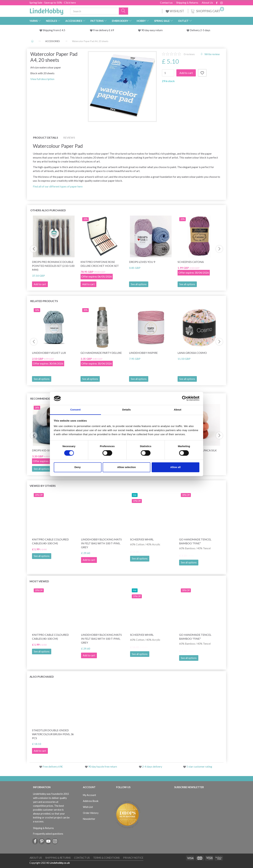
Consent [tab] (76, 410)
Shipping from (51, 30)
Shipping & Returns (187, 3)
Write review (212, 54)
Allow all (175, 467)
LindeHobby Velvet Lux (49, 353)
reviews (189, 54)
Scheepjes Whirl (142, 539)
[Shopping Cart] (207, 11)
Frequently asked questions (48, 834)
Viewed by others (43, 486)
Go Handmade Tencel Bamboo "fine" (195, 541)
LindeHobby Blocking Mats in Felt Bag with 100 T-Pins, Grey (101, 543)
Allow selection (126, 467)
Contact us (166, 3)
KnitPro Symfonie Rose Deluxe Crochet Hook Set (100, 264)
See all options (139, 284)
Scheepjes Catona (191, 262)
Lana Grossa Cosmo (192, 353)
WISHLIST (175, 11)
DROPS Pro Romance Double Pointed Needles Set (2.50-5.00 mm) (53, 266)
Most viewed (39, 581)
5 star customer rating (199, 766)
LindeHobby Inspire (143, 353)
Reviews (69, 137)
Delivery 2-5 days (200, 30)
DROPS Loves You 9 (142, 262)
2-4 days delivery (152, 766)
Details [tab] (126, 410)
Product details (46, 137)
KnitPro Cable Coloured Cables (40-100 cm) (50, 541)
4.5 (63, 30)
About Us (207, 3)
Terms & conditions (106, 858)
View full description (42, 79)
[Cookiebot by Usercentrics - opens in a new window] (184, 398)
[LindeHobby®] (46, 10)
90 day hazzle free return (103, 766)
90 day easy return (152, 30)
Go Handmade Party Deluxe (101, 353)
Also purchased (42, 677)
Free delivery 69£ (53, 766)
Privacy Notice (133, 858)
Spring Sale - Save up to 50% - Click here (53, 2)
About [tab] (178, 410)
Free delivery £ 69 (104, 30)
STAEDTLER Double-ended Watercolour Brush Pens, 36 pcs (53, 734)
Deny (78, 467)
